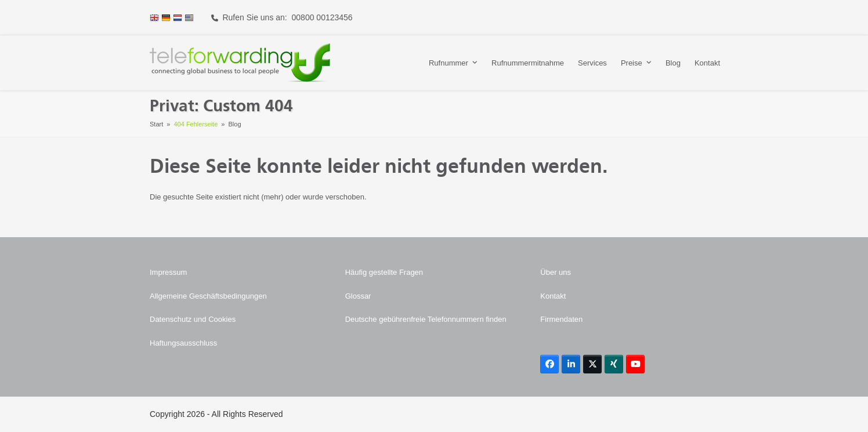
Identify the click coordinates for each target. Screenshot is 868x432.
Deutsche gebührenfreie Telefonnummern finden (426, 319)
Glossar (358, 296)
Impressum (168, 272)
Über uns (556, 272)
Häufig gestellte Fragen (384, 272)
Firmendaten (561, 319)
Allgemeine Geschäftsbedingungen (208, 296)
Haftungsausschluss (183, 343)
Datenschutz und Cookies (193, 319)
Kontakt (553, 296)
